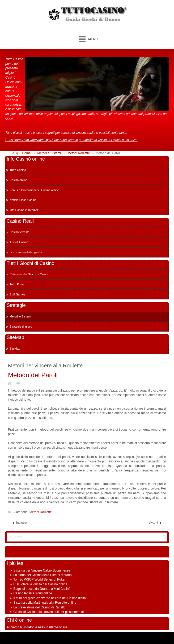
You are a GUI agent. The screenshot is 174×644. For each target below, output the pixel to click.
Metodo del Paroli (33, 375)
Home (26, 153)
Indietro (19, 523)
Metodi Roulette (79, 153)
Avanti (156, 523)
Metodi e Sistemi (49, 153)
